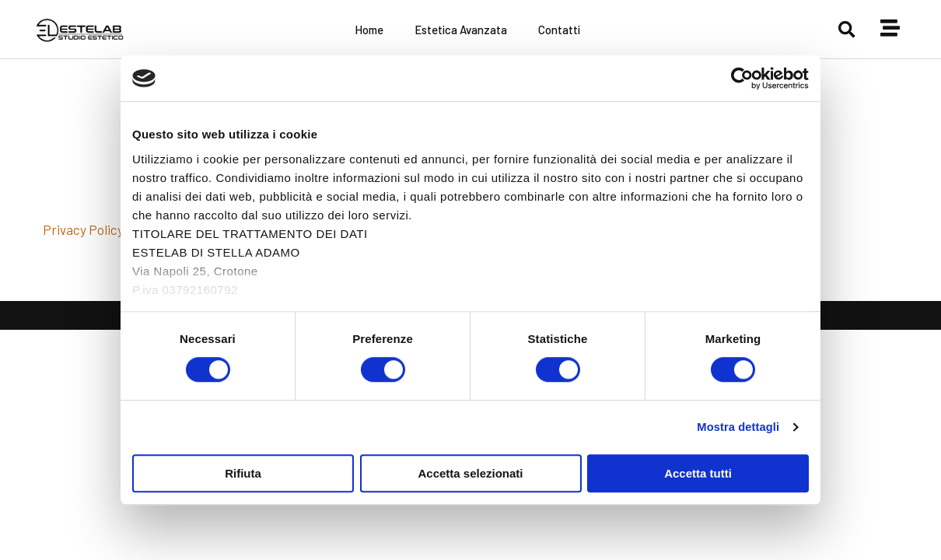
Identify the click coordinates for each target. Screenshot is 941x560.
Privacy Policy (83, 229)
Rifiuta (243, 473)
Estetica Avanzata (461, 30)
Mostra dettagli (736, 427)
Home (369, 30)
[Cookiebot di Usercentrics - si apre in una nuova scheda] (741, 79)
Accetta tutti (698, 473)
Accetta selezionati (470, 473)
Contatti (559, 30)
